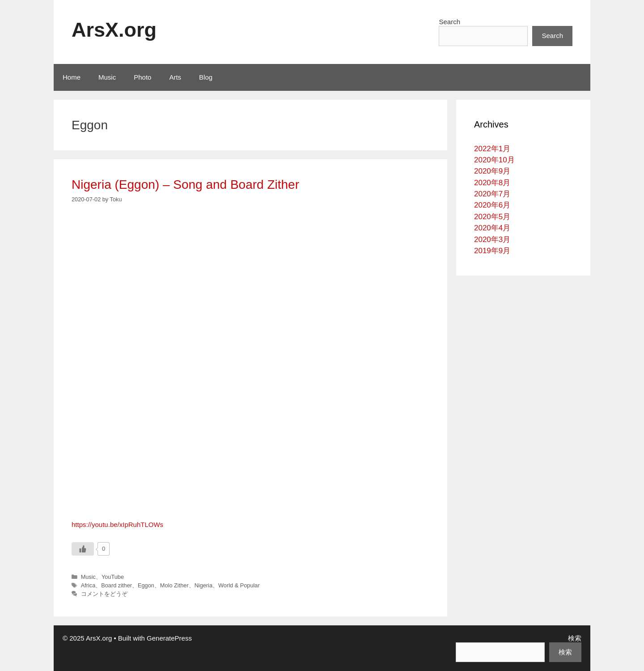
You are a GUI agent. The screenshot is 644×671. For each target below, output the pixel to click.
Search (449, 22)
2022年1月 (492, 149)
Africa (88, 585)
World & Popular (239, 585)
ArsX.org (114, 30)
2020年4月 (492, 228)
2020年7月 (492, 194)
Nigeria (203, 585)
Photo (142, 77)
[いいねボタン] (83, 549)
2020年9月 (492, 171)
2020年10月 (494, 160)
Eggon (146, 585)
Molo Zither (174, 585)
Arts (175, 77)
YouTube (113, 577)
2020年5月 (492, 217)
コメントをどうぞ (104, 594)
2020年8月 (492, 183)
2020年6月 (492, 205)
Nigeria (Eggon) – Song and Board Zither (185, 185)
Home (72, 77)
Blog (206, 77)
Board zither (117, 585)
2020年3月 (492, 240)
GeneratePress (169, 638)
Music (107, 77)
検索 (575, 638)
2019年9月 (492, 251)
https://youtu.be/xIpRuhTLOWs (117, 524)
